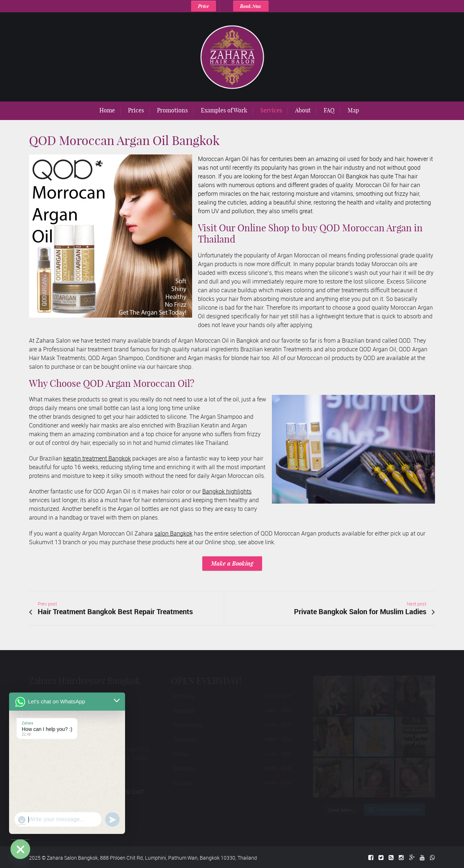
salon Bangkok (173, 533)
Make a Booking (232, 563)
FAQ (329, 110)
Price (203, 6)
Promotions (172, 110)
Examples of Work (224, 110)
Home (107, 110)
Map (353, 110)
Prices (136, 110)
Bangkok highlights (227, 491)
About (303, 110)
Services (271, 110)
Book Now (251, 6)
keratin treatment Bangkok (97, 458)
